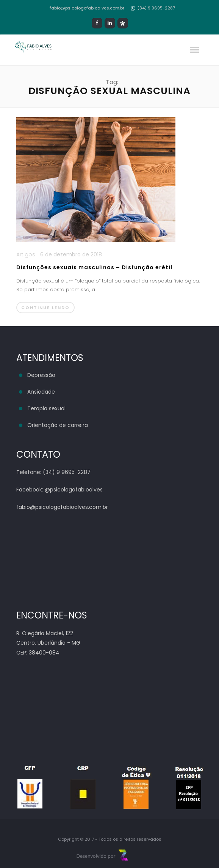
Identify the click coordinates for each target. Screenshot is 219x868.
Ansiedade (41, 392)
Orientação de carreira (58, 425)
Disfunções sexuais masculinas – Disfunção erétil (94, 267)
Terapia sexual (46, 408)
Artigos (26, 254)
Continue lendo (45, 308)
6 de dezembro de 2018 (71, 254)
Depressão (41, 375)
